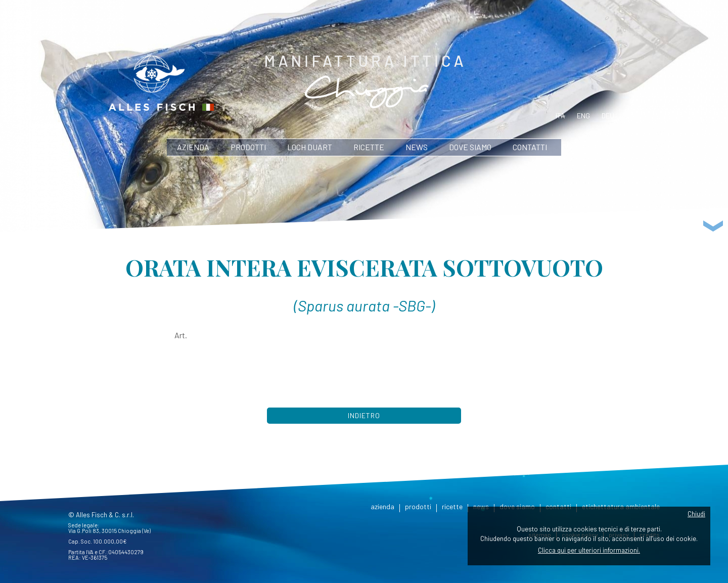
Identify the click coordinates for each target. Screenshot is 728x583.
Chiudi (696, 514)
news (417, 147)
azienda (193, 147)
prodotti (248, 147)
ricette (369, 147)
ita (560, 116)
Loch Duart (310, 147)
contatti (530, 147)
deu (608, 116)
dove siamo (470, 147)
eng (583, 116)
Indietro (364, 415)
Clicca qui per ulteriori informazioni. (589, 550)
